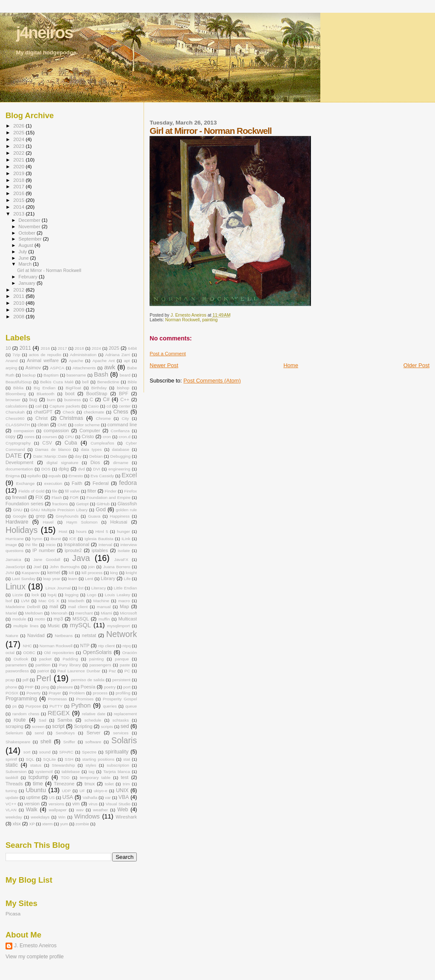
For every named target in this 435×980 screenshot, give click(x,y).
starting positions (99, 759)
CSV (47, 443)
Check (69, 412)
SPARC (66, 752)
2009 (19, 310)
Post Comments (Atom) (212, 381)
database (121, 449)
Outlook (21, 659)
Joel (37, 567)
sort (27, 752)
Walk (32, 810)
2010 (19, 303)
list (81, 588)
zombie (82, 824)
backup (29, 375)
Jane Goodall (47, 559)
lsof (9, 601)
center (125, 406)
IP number (44, 550)
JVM (10, 573)
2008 (19, 316)
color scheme (87, 425)
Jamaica (13, 559)
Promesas (57, 699)
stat (127, 759)
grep (40, 516)
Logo (92, 595)
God (101, 510)
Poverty (33, 693)
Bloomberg (16, 394)
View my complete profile (35, 957)
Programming (21, 699)
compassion (56, 431)
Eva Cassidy (102, 476)
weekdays (40, 817)
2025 (19, 132)
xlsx (17, 824)
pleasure (65, 687)
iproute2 (73, 550)
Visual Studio (118, 804)
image (11, 545)
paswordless (17, 671)
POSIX (12, 693)
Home (291, 365)
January (28, 283)
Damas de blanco (53, 449)
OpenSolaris (97, 652)
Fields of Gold (32, 491)
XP (32, 824)
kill (71, 573)
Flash (57, 497)
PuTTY (56, 706)
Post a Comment (168, 354)
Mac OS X (49, 601)
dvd (82, 469)
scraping (14, 726)
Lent (89, 579)
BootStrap (97, 394)
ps (14, 706)
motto (40, 619)
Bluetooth (45, 394)
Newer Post (164, 365)
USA (68, 797)
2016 (19, 193)
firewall (19, 497)
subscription (118, 765)
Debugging (121, 456)
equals (55, 476)
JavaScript (15, 567)
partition (43, 665)
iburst (56, 539)
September (31, 239)
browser (13, 400)
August (27, 245)
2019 (19, 173)
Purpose (33, 706)
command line (122, 425)
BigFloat (73, 388)
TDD (65, 777)
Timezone (64, 784)
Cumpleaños (102, 443)
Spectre (89, 752)
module (19, 619)
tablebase (71, 772)
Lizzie (18, 595)
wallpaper (58, 810)
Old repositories (59, 653)
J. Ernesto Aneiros (35, 946)
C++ (125, 399)
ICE (73, 539)
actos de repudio (45, 355)
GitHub (103, 504)
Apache (76, 361)
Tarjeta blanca (117, 772)
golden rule (127, 510)
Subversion (16, 772)
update (12, 797)
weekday (14, 817)
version (32, 804)
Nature (12, 636)
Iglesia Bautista (99, 539)
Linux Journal (58, 588)
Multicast (128, 619)
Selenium (14, 733)
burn (51, 400)
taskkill (12, 777)
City (125, 418)
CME (62, 425)
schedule (93, 720)
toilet (109, 784)
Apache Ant (103, 361)
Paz (112, 671)
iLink (126, 539)
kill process (92, 573)
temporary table (95, 777)
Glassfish (127, 504)
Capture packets (65, 406)
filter (92, 491)
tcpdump (38, 777)
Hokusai (119, 522)
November (30, 227)
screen (38, 727)
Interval (105, 545)
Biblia (18, 388)
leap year (52, 579)
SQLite (49, 759)
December (30, 220)
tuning (11, 791)
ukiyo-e (101, 791)
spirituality (117, 752)
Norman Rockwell (182, 320)
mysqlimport (118, 626)
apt (127, 361)
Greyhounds (67, 516)
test (124, 777)
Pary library (70, 665)
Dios (95, 462)
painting (210, 320)
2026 (19, 126)
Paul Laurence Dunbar (79, 671)
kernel (54, 572)
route (20, 720)
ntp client (107, 646)
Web (123, 810)
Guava (94, 516)
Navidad (36, 635)
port (127, 687)
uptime (33, 797)
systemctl (44, 772)
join (92, 567)
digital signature (62, 463)
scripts (107, 727)
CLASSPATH (18, 425)
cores (29, 437)
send (39, 733)
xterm (47, 824)
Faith (77, 483)
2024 (19, 139)
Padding (70, 659)
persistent (121, 680)
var (108, 797)
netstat (89, 635)
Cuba (71, 443)
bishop (123, 388)
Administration (83, 355)
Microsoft (128, 613)
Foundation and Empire (108, 497)
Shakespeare (18, 742)
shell (46, 742)
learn (73, 579)
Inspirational (76, 544)
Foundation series (24, 504)
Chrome (103, 418)
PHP (29, 687)
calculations (17, 406)
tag (92, 772)
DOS (46, 469)
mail (54, 606)
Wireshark (126, 817)
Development (19, 462)
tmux (90, 784)
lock (35, 595)
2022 (19, 153)
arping (11, 368)
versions (56, 804)
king (114, 573)
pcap (10, 680)
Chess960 (15, 418)
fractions (60, 504)
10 (8, 348)
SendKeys (65, 733)
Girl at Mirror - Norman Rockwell (49, 270)
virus (93, 804)
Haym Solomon (82, 522)
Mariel (11, 613)
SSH (69, 759)
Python (81, 705)
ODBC (29, 653)
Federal (101, 483)
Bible (132, 382)
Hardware (17, 522)
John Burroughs (65, 567)
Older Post (417, 365)
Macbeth (76, 601)
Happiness (120, 516)
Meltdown (34, 613)
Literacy (99, 588)
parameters (16, 665)
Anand (12, 361)
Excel (129, 475)
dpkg (64, 469)
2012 (19, 290)
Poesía (88, 687)
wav (80, 810)
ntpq (126, 646)
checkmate (94, 412)
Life (127, 579)
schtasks (121, 720)
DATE (14, 456)
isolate (124, 551)
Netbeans (64, 636)
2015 (19, 200)
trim (126, 784)
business (72, 400)
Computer (90, 431)
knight (131, 573)
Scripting (83, 726)
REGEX (59, 713)
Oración (130, 653)
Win (62, 817)
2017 (19, 186)
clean (43, 425)
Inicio (51, 545)
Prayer (55, 693)
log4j (52, 595)
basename (76, 375)
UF (82, 791)
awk (110, 367)
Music (54, 626)
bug (33, 399)
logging (72, 595)
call (38, 406)
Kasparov (31, 573)
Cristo (88, 436)
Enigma (13, 476)
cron (107, 437)
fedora (128, 483)
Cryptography (18, 443)
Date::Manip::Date (50, 456)
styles (91, 765)
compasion (24, 431)
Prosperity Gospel (120, 699)
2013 (19, 214)
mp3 (58, 619)
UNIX (122, 790)
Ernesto (76, 476)
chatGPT (43, 412)
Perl (44, 678)
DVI (96, 469)
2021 (19, 160)
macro (124, 601)
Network (121, 634)
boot (70, 394)
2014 (19, 207)
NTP (85, 646)
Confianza (120, 431)
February (29, 277)
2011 (19, 296)
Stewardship (63, 765)
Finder (110, 491)
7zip (16, 355)
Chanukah (15, 412)
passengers (100, 665)
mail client (78, 607)
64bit (132, 348)
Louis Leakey (117, 595)
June (24, 258)
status (36, 765)
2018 (19, 180)
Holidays (22, 530)
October (28, 233)
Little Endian (126, 588)
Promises (85, 699)
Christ (41, 418)
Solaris (124, 740)
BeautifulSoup (19, 382)
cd (109, 406)
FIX (39, 497)
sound (45, 752)
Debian (96, 456)
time (38, 784)
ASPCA (57, 368)
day (78, 456)
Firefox (130, 491)
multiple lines (26, 626)
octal (10, 653)
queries (110, 706)
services (121, 733)
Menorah (59, 613)
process (100, 693)
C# (106, 399)
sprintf (11, 759)
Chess (121, 412)
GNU (18, 510)
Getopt (82, 504)
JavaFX (121, 559)
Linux (16, 586)
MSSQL (81, 619)
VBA (124, 797)
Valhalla (90, 797)
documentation (19, 469)
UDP (66, 791)
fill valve (72, 491)
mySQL (81, 625)
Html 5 (102, 531)
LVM (25, 601)
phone (11, 687)
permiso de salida (88, 680)
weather (100, 810)
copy (10, 436)
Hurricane (15, 539)
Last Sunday (24, 579)
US (52, 797)
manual (104, 607)
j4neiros (45, 33)
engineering (119, 469)
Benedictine (108, 382)
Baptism (51, 375)
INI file (31, 545)
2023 (19, 146)
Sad (42, 720)
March (26, 264)
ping (45, 687)
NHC (27, 646)
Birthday (99, 388)
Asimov (33, 368)
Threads (14, 784)
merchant (84, 613)
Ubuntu (36, 790)
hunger (123, 531)
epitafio (34, 476)
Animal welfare (43, 360)
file (55, 491)
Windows (87, 816)
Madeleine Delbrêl (23, 607)
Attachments (84, 368)
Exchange (25, 483)
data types (91, 449)
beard (125, 375)
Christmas (71, 418)
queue (131, 706)
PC (127, 671)
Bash (101, 374)
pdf (25, 680)
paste (125, 665)
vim (76, 804)
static (12, 765)
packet (45, 659)
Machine (101, 601)
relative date (94, 714)
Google (20, 516)
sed (125, 726)
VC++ (11, 804)
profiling (123, 693)
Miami (106, 613)
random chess (26, 714)
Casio (93, 406)
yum (64, 824)
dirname (121, 463)
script (58, 726)
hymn (37, 539)
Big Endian (44, 388)
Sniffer (69, 742)
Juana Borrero (117, 567)
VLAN (11, 810)
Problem (77, 693)
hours (81, 531)
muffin (104, 619)
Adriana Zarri (118, 355)
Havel (48, 522)
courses (50, 437)
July (24, 252)
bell (85, 382)
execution (53, 483)
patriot (43, 671)
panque (122, 659)
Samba (65, 720)
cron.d (125, 437)
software (93, 742)
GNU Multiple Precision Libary (59, 510)
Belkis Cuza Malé (57, 382)
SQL (30, 759)
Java (81, 558)
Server (94, 733)
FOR (74, 497)
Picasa (13, 913)
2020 (19, 166)
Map (124, 606)
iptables (100, 550)
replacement (125, 714)
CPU (69, 437)
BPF (124, 394)
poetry (110, 687)
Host (63, 531)
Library (108, 578)
